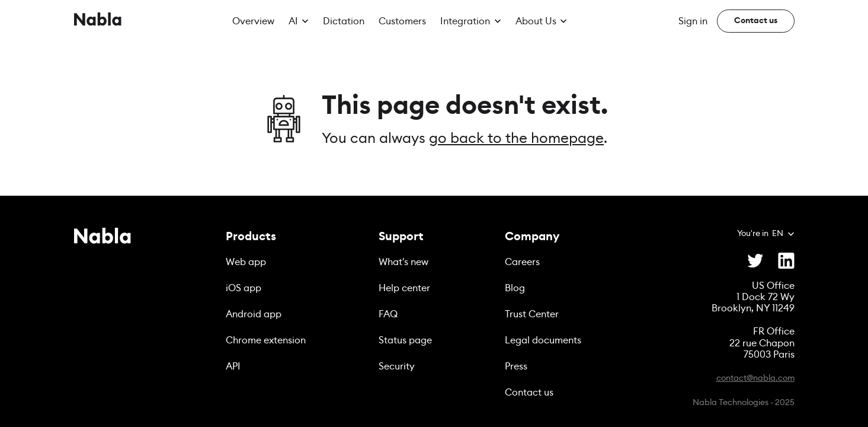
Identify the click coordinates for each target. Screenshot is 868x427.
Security (397, 367)
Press (516, 367)
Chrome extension (266, 340)
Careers (522, 262)
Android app (254, 314)
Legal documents (543, 340)
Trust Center (532, 314)
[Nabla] (98, 21)
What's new (403, 262)
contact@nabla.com (755, 378)
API (233, 367)
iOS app (244, 288)
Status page (405, 340)
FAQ (388, 314)
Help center (404, 288)
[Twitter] (755, 260)
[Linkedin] (786, 260)
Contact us (529, 393)
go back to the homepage (516, 139)
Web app (246, 262)
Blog (515, 288)
